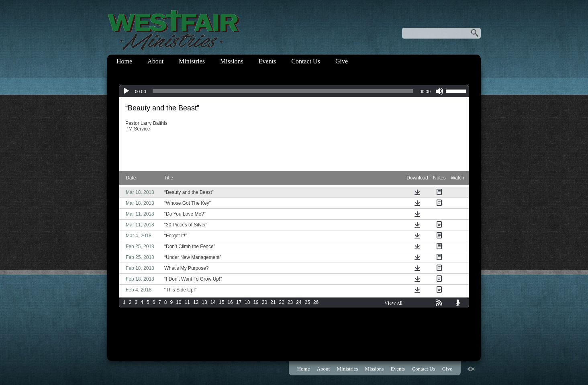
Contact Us (306, 61)
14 (213, 302)
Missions (232, 61)
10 (179, 302)
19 (256, 302)
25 (307, 302)
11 (187, 302)
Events (267, 61)
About (155, 61)
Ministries (192, 61)
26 (316, 302)
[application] (294, 91)
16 (230, 302)
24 (299, 302)
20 (264, 302)
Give (342, 61)
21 (273, 302)
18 (247, 302)
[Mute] (439, 91)
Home (124, 61)
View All (394, 303)
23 (290, 302)
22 (282, 302)
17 (239, 302)
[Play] (126, 91)
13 (204, 302)
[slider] (283, 91)
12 (196, 302)
